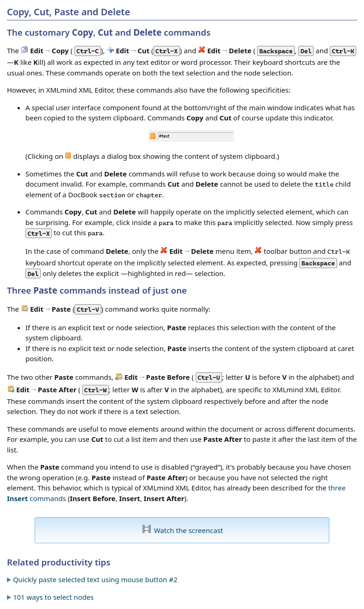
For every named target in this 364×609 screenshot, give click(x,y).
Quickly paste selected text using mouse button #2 (95, 579)
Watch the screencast (189, 530)
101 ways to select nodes (53, 597)
